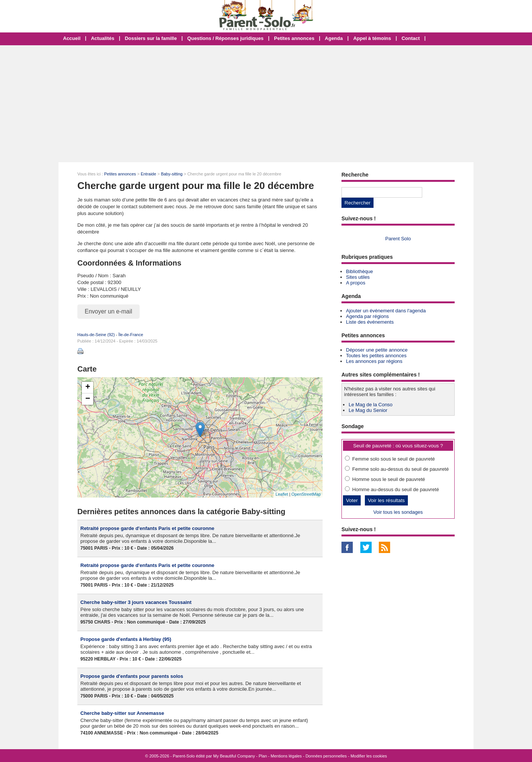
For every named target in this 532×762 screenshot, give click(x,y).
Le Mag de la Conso (371, 405)
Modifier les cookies (369, 756)
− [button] (88, 399)
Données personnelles (326, 756)
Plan (263, 756)
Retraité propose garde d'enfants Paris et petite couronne (147, 528)
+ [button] (88, 387)
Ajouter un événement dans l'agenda (386, 311)
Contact (411, 38)
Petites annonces (294, 38)
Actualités (103, 38)
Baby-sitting (171, 174)
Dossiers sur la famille (151, 38)
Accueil (72, 38)
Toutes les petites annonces (376, 356)
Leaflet (282, 494)
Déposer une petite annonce (377, 350)
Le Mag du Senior (368, 410)
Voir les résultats (386, 500)
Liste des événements (370, 322)
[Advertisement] (266, 104)
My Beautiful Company (234, 756)
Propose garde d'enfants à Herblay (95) (126, 639)
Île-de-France (131, 335)
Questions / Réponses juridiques (225, 38)
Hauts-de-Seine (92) (96, 335)
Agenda (334, 38)
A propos (356, 283)
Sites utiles (358, 277)
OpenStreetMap (306, 494)
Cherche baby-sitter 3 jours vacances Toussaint (136, 602)
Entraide (148, 174)
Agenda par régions (367, 316)
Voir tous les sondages (398, 512)
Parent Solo (398, 239)
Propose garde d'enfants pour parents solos (132, 676)
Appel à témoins (372, 38)
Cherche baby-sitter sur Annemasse (122, 713)
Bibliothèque (360, 271)
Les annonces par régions (374, 361)
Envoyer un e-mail (109, 311)
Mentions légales (286, 756)
